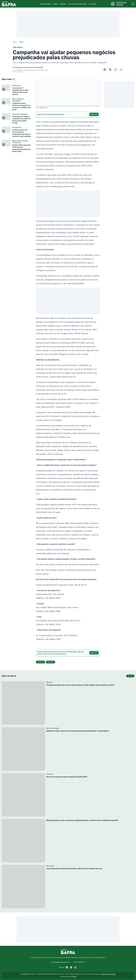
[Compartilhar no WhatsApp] (116, 70)
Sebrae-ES (51, 662)
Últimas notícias (46, 4)
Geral (21, 42)
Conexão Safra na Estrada (77, 4)
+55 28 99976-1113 (79, 962)
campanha (40, 662)
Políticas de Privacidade (108, 974)
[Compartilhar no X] (110, 70)
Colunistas (92, 4)
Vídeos (56, 4)
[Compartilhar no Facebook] (105, 70)
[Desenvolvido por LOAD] (74, 977)
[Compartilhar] (121, 70)
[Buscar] (133, 4)
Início (15, 42)
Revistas (63, 4)
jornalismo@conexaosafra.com (61, 962)
